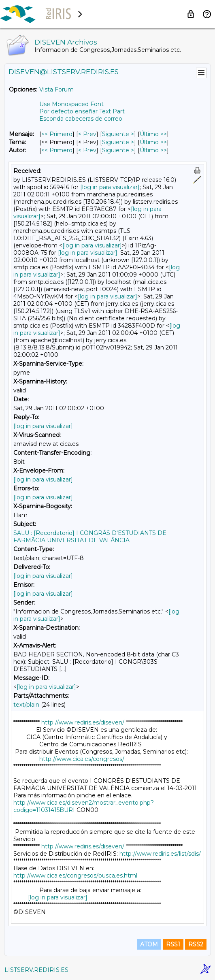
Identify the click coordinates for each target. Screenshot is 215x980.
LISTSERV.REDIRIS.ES (36, 970)
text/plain (26, 705)
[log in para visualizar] (110, 187)
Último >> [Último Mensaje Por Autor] (153, 150)
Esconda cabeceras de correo (81, 119)
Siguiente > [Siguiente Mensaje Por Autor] (118, 150)
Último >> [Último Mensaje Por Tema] (153, 142)
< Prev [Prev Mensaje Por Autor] (87, 150)
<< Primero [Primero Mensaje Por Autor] (57, 150)
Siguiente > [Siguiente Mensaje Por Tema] (118, 142)
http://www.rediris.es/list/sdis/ (160, 854)
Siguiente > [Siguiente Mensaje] (118, 134)
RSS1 (173, 944)
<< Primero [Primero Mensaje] (57, 134)
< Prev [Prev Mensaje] (87, 134)
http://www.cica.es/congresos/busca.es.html (75, 876)
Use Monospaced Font (71, 104)
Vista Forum (56, 89)
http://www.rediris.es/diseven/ (83, 722)
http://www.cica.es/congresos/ (82, 759)
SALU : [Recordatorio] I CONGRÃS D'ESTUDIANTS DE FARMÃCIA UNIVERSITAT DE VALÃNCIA (90, 537)
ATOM (149, 944)
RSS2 (196, 944)
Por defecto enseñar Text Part (82, 111)
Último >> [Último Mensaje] (153, 134)
